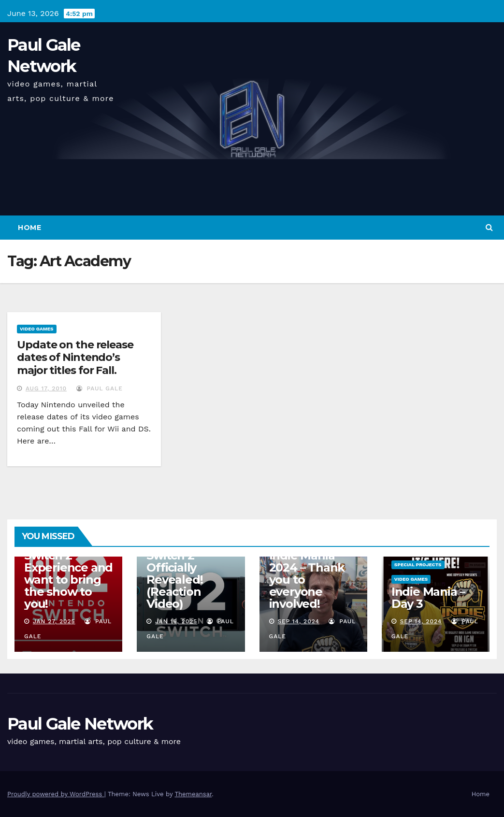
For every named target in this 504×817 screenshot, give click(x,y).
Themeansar (193, 794)
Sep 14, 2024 (298, 621)
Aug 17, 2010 (46, 388)
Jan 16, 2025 (176, 621)
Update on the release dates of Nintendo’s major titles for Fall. (75, 358)
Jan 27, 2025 (54, 621)
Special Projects (418, 565)
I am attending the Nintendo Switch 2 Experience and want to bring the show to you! (68, 567)
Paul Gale (100, 388)
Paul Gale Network (80, 724)
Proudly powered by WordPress (56, 794)
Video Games (37, 329)
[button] (489, 227)
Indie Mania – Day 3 (428, 598)
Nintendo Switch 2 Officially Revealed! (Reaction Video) (174, 573)
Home (29, 228)
